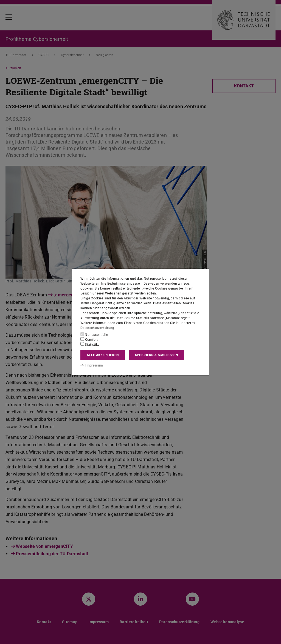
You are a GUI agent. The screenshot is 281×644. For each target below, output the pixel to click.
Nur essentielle (94, 334)
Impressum (92, 365)
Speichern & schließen (156, 355)
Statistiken (91, 344)
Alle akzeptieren (103, 355)
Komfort (89, 339)
